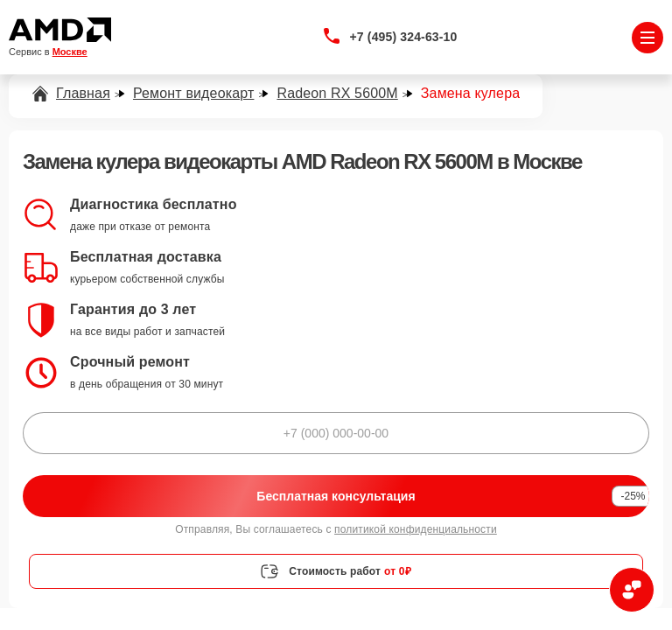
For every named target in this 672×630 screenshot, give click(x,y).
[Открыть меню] (647, 38)
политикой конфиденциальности (416, 529)
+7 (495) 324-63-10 (404, 37)
